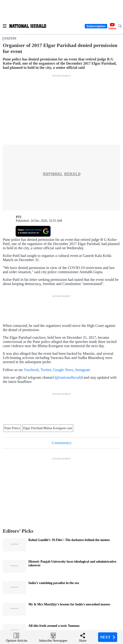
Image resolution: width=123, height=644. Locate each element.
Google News (63, 370)
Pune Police (12, 428)
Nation (10, 38)
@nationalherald (69, 377)
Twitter (46, 370)
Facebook (31, 370)
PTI (19, 217)
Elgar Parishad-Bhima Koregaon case (48, 428)
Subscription (96, 26)
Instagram (83, 370)
